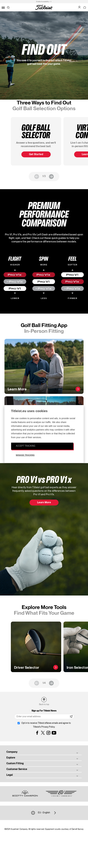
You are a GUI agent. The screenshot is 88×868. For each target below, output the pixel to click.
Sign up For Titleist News (44, 711)
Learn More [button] (44, 503)
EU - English (44, 813)
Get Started (36, 154)
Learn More (17, 389)
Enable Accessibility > (43, 2)
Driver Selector (27, 668)
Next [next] (51, 177)
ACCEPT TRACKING (26, 446)
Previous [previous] (37, 177)
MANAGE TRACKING (25, 455)
